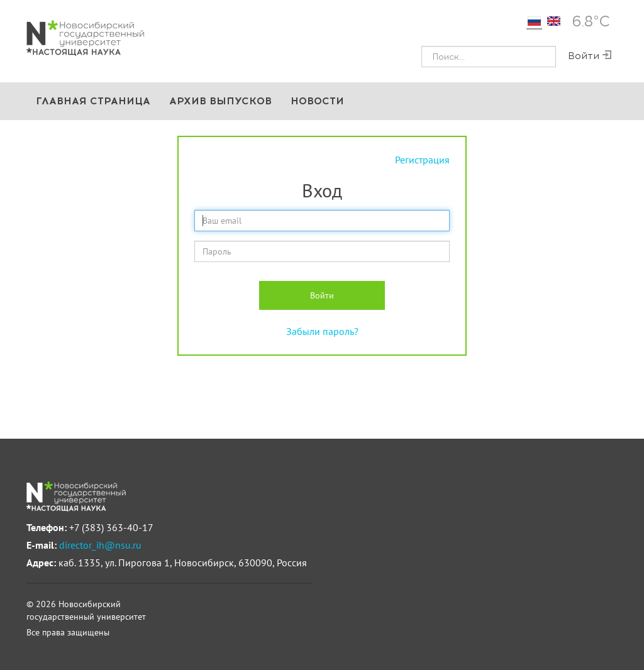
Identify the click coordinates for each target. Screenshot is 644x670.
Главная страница (93, 101)
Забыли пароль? (322, 331)
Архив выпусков (220, 101)
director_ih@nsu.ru (100, 545)
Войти (322, 295)
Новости (317, 101)
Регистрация (422, 160)
